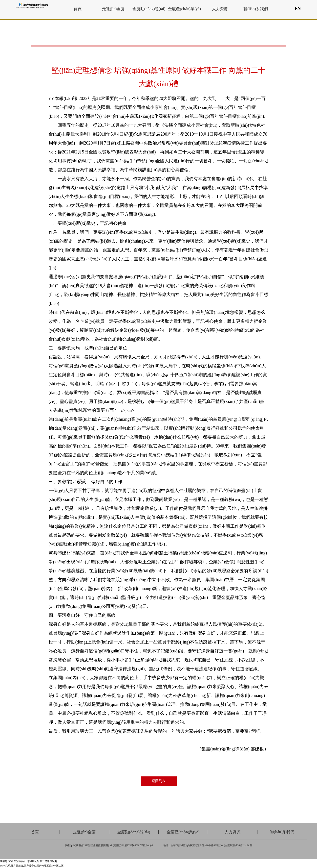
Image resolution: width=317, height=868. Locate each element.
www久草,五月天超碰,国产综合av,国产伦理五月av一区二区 (32, 866)
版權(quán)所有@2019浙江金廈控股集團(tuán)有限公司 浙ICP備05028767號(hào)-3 (109, 845)
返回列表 (159, 781)
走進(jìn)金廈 (113, 9)
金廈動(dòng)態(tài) (149, 9)
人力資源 (220, 9)
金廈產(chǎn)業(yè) (184, 9)
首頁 (78, 9)
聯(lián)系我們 (256, 9)
